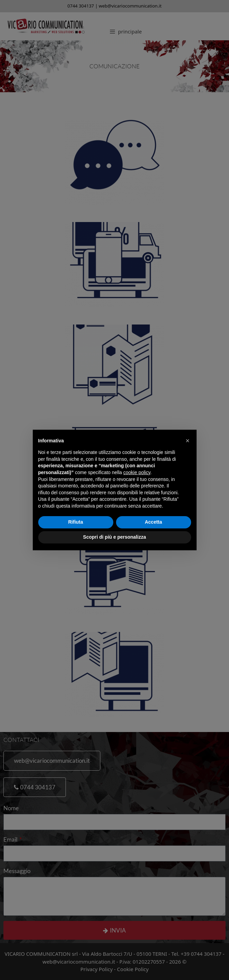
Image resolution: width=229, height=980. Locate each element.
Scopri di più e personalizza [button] (114, 537)
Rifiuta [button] (76, 522)
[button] (188, 441)
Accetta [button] (153, 522)
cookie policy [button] (137, 472)
